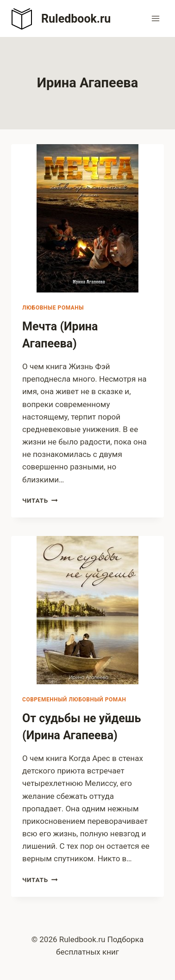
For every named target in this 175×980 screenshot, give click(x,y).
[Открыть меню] (155, 18)
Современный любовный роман (74, 700)
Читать (40, 500)
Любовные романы (53, 308)
